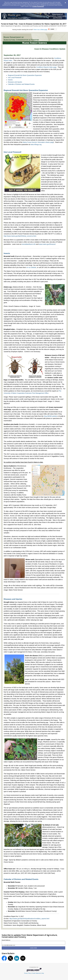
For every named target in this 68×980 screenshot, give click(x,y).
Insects (10, 80)
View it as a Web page (40, 30)
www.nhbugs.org (36, 144)
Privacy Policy (28, 973)
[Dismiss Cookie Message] (65, 2)
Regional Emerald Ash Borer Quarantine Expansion (25, 75)
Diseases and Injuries (15, 82)
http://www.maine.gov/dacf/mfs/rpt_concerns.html (20, 236)
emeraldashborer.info (29, 244)
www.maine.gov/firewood (47, 244)
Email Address (6, 940)
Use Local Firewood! (15, 78)
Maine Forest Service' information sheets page (38, 142)
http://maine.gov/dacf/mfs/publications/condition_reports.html (29, 919)
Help (43, 973)
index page (46, 67)
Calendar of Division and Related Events (21, 84)
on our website (31, 267)
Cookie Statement (38, 6)
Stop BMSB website (50, 416)
